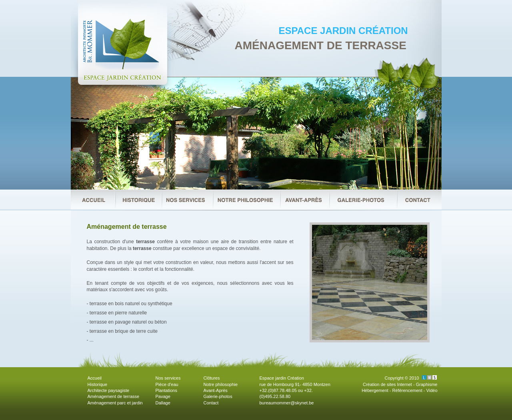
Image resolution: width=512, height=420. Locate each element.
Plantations (166, 390)
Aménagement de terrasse (114, 396)
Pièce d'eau (167, 384)
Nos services (168, 378)
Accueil (95, 378)
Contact (211, 403)
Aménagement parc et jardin (115, 403)
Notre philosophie (221, 384)
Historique (98, 384)
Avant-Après (216, 390)
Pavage (163, 396)
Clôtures (212, 378)
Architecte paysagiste (109, 390)
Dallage (163, 403)
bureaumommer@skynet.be (287, 403)
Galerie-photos (218, 396)
